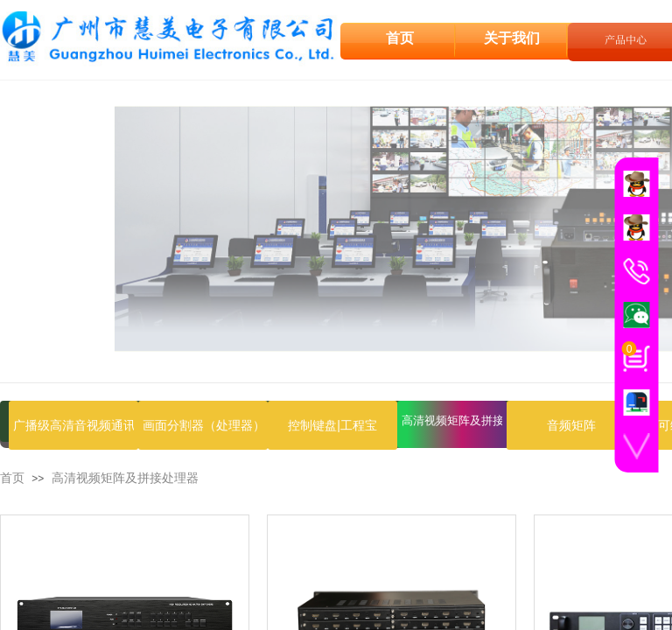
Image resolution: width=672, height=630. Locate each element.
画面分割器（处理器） (203, 425)
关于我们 (512, 37)
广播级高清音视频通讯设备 (73, 425)
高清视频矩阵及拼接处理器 (452, 420)
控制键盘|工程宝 (332, 425)
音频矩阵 (571, 425)
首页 (12, 478)
